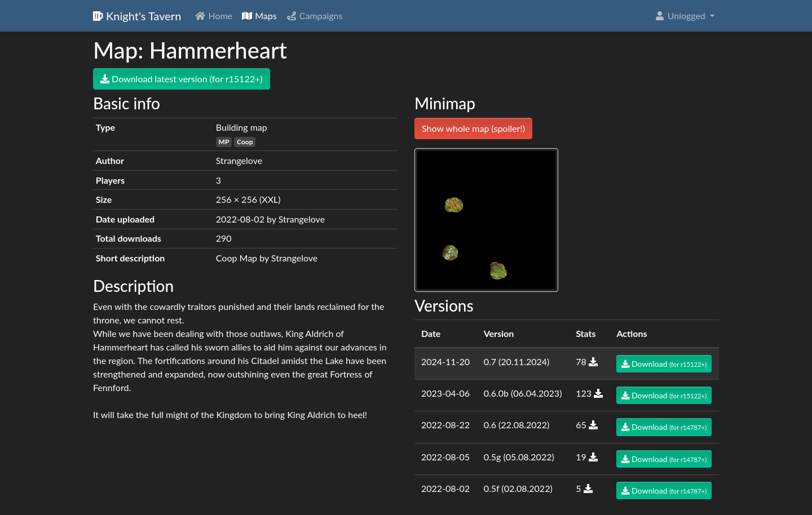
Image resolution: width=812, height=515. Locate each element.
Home (213, 15)
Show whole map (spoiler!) (473, 128)
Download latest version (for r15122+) (182, 79)
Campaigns (314, 15)
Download (664, 364)
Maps (259, 15)
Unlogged (681, 15)
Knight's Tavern (137, 16)
